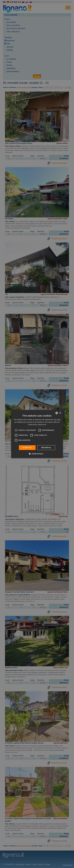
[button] (37, 454)
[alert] (37, 434)
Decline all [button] (46, 448)
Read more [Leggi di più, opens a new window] (42, 425)
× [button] (60, 413)
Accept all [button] (27, 448)
